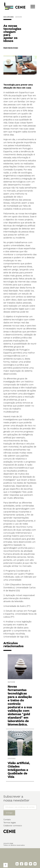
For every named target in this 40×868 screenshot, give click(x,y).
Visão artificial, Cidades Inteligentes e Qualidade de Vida (19, 770)
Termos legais (10, 822)
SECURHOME (8, 17)
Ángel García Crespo (11, 48)
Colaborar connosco (13, 826)
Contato (7, 819)
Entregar (9, 813)
